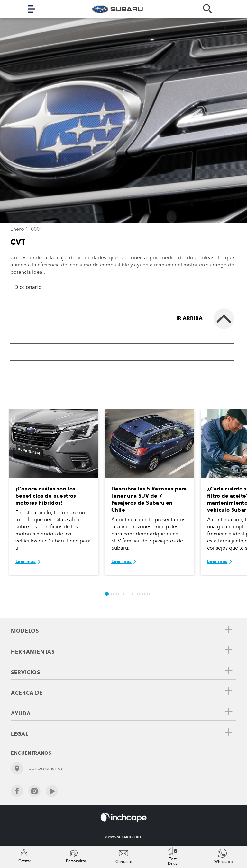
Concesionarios (37, 768)
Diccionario (28, 287)
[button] (107, 594)
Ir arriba (189, 318)
